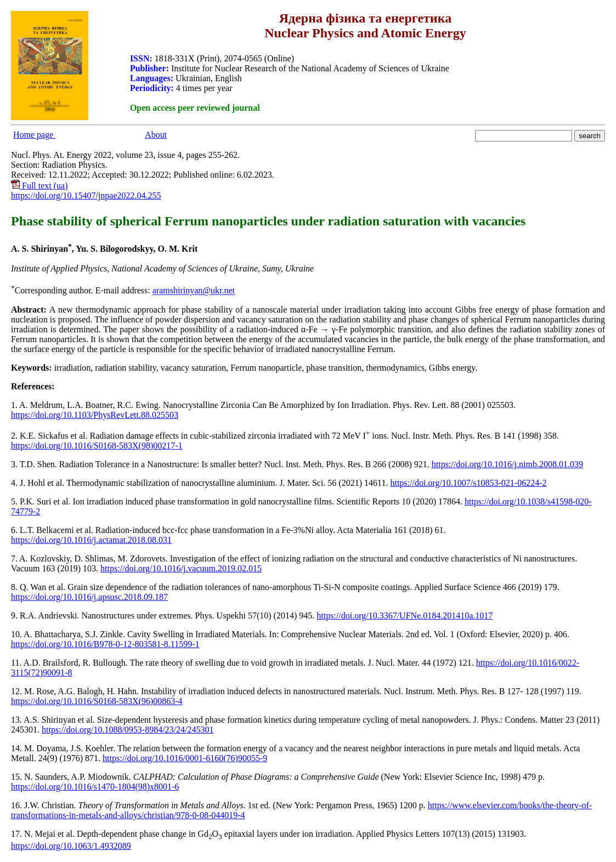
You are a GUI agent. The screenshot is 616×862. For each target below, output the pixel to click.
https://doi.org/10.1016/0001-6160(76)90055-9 (185, 758)
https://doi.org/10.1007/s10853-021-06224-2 (468, 483)
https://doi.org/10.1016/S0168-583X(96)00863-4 (97, 701)
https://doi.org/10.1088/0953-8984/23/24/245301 (128, 730)
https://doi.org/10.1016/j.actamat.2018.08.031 (91, 540)
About (156, 135)
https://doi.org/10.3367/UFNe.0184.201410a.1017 (405, 616)
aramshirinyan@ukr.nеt (194, 291)
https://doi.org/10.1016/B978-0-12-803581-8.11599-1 (105, 644)
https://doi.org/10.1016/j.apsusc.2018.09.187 (89, 597)
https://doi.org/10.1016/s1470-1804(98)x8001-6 (95, 787)
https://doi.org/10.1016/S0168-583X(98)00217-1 (97, 446)
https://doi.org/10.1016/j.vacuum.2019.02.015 (181, 568)
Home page (34, 135)
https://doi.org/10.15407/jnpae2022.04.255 (86, 195)
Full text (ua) (39, 186)
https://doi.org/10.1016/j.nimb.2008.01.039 (507, 464)
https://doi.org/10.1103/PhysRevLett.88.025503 (95, 415)
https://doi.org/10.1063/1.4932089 (71, 846)
